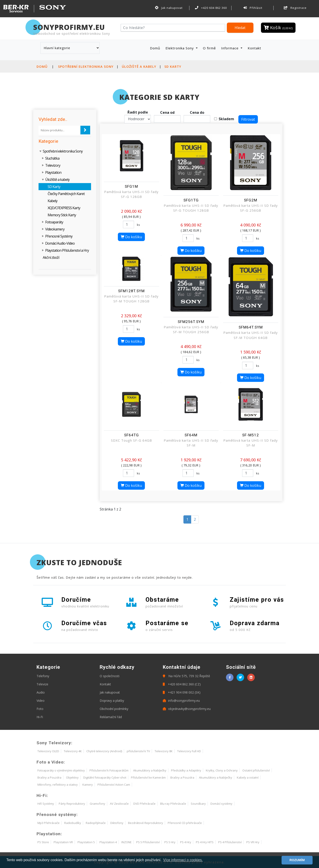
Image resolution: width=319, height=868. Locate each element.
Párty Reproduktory (72, 804)
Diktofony (117, 823)
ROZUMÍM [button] (297, 860)
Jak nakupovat (169, 8)
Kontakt (254, 48)
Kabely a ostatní (248, 777)
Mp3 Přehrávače (49, 823)
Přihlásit (253, 8)
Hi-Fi (40, 717)
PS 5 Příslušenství (148, 842)
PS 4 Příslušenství (230, 842)
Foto (40, 709)
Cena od (167, 112)
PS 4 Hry (186, 842)
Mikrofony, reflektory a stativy (58, 785)
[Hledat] (173, 28)
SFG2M (251, 200)
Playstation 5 (86, 842)
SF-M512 (251, 435)
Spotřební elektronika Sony (86, 67)
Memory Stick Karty (62, 215)
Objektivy (72, 777)
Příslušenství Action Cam (114, 785)
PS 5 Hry (170, 842)
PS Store (43, 842)
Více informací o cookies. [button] (183, 860)
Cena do (197, 112)
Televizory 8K (164, 751)
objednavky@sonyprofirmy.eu (187, 709)
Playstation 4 (108, 842)
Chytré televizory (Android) (104, 751)
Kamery (88, 785)
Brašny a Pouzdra (49, 777)
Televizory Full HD (189, 751)
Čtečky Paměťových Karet (66, 194)
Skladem (226, 119)
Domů (156, 48)
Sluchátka (52, 158)
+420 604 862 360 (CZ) (182, 684)
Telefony (43, 676)
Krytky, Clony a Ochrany (222, 770)
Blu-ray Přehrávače (173, 804)
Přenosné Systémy (59, 236)
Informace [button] (230, 48)
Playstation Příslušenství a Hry (67, 250)
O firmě (209, 48)
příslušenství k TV (138, 751)
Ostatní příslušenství (256, 770)
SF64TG (131, 435)
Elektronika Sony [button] (180, 48)
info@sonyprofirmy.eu (181, 701)
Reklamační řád (111, 717)
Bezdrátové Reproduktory (146, 823)
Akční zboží (51, 257)
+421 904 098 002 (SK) (182, 692)
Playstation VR (63, 842)
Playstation (53, 172)
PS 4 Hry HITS (205, 842)
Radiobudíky (73, 823)
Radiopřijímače (96, 823)
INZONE (126, 842)
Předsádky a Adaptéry (186, 770)
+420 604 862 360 (211, 8)
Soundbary (198, 804)
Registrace (295, 8)
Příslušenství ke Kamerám (148, 777)
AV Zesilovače (119, 804)
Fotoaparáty (54, 222)
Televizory (53, 165)
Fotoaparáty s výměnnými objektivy (61, 770)
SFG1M (131, 186)
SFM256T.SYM (191, 322)
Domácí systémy (221, 804)
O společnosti (110, 676)
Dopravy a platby (112, 701)
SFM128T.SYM (131, 291)
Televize (42, 684)
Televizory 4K (73, 751)
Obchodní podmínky (114, 709)
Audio (41, 692)
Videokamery (55, 229)
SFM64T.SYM (251, 327)
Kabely (53, 201)
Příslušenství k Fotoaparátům (109, 770)
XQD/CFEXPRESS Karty (64, 208)
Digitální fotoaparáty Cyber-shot (105, 777)
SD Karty (173, 67)
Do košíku (131, 237)
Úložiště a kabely (139, 67)
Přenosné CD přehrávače (185, 823)
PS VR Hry (253, 842)
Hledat (240, 28)
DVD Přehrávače (144, 804)
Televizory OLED (48, 751)
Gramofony (97, 804)
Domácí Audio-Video (60, 243)
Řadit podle (138, 112)
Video (41, 701)
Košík (278, 28)
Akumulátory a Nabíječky (150, 770)
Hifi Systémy (46, 804)
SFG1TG (191, 200)
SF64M (191, 435)
